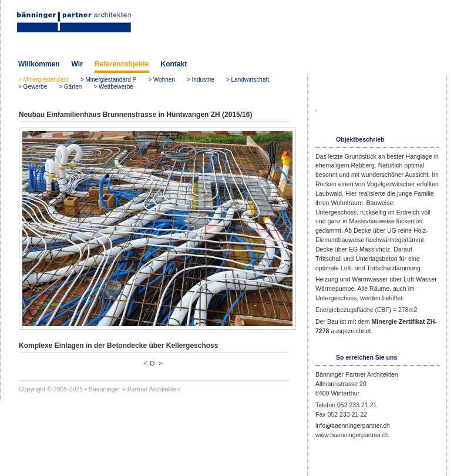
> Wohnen (162, 80)
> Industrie (201, 80)
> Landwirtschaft (248, 80)
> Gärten (70, 87)
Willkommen (39, 64)
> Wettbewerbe (113, 87)
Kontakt (174, 64)
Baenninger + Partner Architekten (134, 389)
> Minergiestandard (43, 80)
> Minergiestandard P (108, 80)
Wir (77, 64)
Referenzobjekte (122, 64)
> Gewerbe (33, 87)
